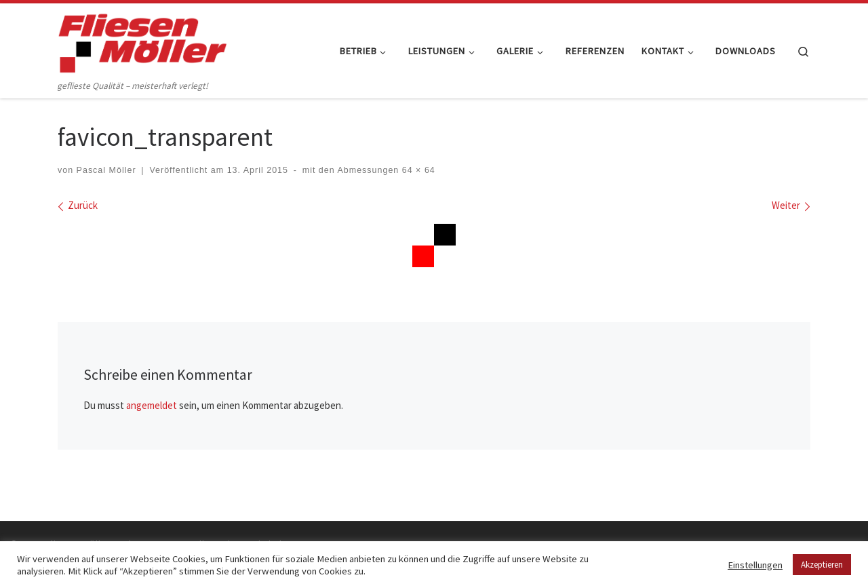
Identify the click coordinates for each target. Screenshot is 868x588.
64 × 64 (417, 170)
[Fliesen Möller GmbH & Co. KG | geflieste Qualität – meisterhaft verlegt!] (142, 40)
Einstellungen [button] (755, 565)
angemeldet (152, 405)
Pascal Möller (106, 170)
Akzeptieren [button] (822, 565)
